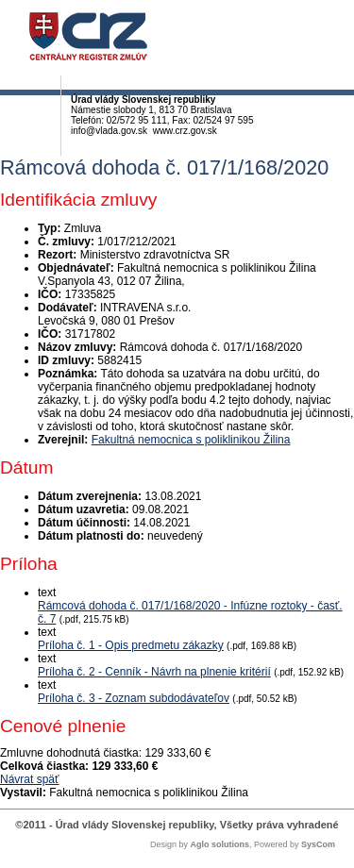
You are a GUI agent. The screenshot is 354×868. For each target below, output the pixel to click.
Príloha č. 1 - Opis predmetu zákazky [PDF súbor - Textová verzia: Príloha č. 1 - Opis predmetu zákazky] (131, 645)
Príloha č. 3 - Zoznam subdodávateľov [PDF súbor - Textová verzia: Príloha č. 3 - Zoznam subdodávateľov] (134, 698)
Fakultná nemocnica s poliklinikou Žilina (191, 440)
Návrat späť (30, 779)
